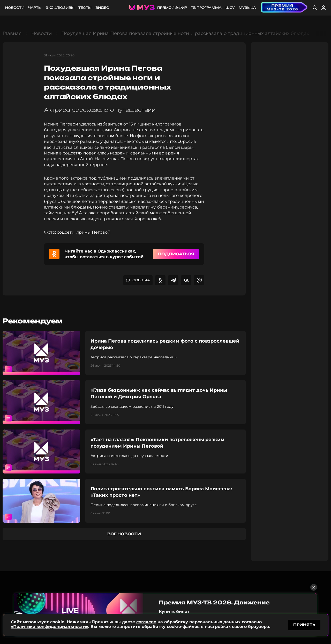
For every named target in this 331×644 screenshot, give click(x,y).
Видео (102, 8)
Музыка (247, 8)
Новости (15, 8)
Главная (12, 33)
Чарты (35, 8)
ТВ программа (206, 8)
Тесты (85, 8)
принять (304, 624)
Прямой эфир (172, 8)
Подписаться (176, 254)
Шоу (230, 8)
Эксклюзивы (60, 8)
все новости (124, 534)
